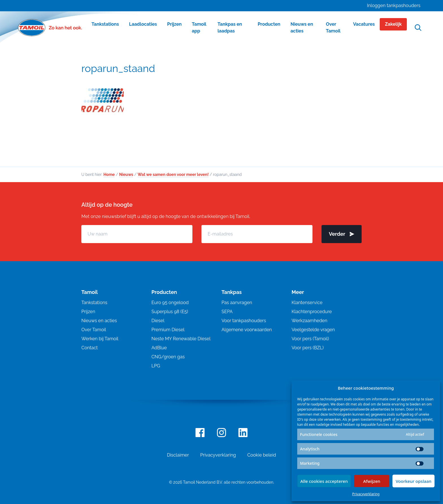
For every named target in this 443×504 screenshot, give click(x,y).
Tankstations (94, 303)
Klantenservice (307, 303)
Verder (342, 234)
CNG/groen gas (168, 357)
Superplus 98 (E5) (170, 312)
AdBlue (159, 348)
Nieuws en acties (99, 321)
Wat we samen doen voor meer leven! (173, 175)
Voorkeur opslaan (413, 481)
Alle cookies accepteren (324, 481)
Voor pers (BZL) (308, 348)
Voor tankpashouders (244, 321)
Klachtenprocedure (312, 312)
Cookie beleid (262, 455)
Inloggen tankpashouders (394, 6)
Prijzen (88, 312)
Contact (90, 348)
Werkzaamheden (310, 321)
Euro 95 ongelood (170, 303)
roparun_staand (118, 68)
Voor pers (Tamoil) (310, 339)
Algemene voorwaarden (247, 330)
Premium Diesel (168, 330)
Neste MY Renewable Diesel (181, 339)
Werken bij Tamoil (100, 339)
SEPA (227, 312)
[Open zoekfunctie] (418, 28)
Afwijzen (372, 481)
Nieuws (126, 175)
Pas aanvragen (237, 303)
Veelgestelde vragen (313, 330)
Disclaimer (178, 455)
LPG (156, 366)
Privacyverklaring (366, 494)
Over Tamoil (94, 330)
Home (109, 175)
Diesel (158, 321)
